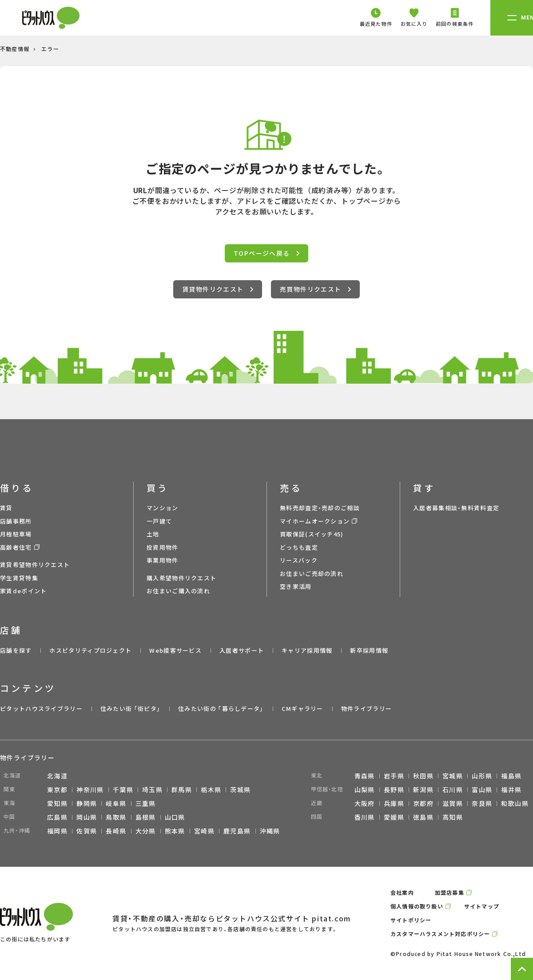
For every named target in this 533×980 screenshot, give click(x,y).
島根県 (146, 817)
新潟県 (423, 790)
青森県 (365, 776)
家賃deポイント (23, 591)
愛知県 (57, 803)
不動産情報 (15, 49)
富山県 (482, 790)
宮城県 (453, 776)
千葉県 (123, 790)
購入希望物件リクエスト (181, 578)
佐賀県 (87, 831)
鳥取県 (116, 817)
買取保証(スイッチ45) (312, 534)
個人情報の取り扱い (417, 906)
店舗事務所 (16, 521)
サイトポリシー (411, 920)
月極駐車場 (16, 534)
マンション (163, 508)
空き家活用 (296, 586)
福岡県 (57, 831)
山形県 (482, 776)
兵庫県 (394, 803)
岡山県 (87, 817)
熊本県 (175, 831)
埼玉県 (152, 790)
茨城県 (240, 790)
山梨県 (365, 790)
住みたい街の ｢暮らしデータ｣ (221, 708)
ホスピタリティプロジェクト (90, 650)
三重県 (146, 803)
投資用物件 (163, 547)
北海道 (57, 776)
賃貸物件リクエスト (218, 289)
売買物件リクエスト (315, 289)
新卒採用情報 (369, 650)
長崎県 (116, 831)
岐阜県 (116, 803)
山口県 (175, 817)
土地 (153, 534)
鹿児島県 (237, 831)
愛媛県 (394, 817)
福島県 (511, 776)
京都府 (423, 803)
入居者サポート (242, 650)
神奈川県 (90, 790)
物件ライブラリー (366, 708)
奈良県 (482, 803)
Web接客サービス (175, 650)
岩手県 (394, 776)
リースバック (299, 560)
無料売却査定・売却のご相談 (320, 508)
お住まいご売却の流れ (312, 573)
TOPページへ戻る (266, 253)
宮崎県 (204, 831)
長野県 (394, 790)
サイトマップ (482, 906)
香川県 (365, 817)
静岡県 (87, 803)
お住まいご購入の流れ (178, 591)
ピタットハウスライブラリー (41, 708)
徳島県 (423, 817)
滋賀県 (453, 803)
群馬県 (182, 790)
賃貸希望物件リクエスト (35, 565)
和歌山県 (515, 803)
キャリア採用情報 (307, 650)
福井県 (511, 790)
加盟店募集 (449, 892)
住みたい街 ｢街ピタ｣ (130, 708)
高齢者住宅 (16, 547)
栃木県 (211, 790)
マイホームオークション (315, 521)
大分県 (146, 831)
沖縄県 (270, 831)
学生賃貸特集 (19, 578)
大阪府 (365, 803)
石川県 (453, 790)
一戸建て (159, 521)
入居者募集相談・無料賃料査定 (456, 508)
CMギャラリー (302, 708)
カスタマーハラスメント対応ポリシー (440, 934)
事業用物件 (163, 560)
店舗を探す (16, 650)
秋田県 (423, 776)
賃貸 (6, 508)
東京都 (57, 790)
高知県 (453, 817)
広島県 (57, 817)
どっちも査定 (299, 547)
